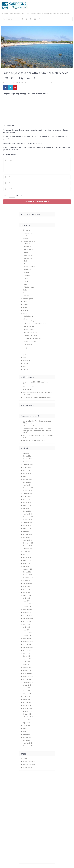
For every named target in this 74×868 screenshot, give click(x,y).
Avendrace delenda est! (40, 426)
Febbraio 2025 (27, 479)
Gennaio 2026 (27, 456)
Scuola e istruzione (30, 341)
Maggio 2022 (27, 560)
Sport (25, 355)
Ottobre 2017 (27, 714)
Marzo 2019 (26, 665)
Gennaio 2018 (27, 705)
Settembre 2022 (28, 549)
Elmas (26, 252)
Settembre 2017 (28, 717)
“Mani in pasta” (27, 390)
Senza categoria (28, 352)
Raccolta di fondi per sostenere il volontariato (37, 398)
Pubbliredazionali (28, 316)
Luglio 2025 (26, 471)
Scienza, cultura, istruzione (33, 338)
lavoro (25, 308)
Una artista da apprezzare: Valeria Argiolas (37, 422)
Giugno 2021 (27, 592)
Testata (25, 364)
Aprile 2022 (26, 563)
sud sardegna (27, 361)
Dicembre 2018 (27, 674)
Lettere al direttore (31, 333)
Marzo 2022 (26, 566)
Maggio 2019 (27, 659)
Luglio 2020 (26, 624)
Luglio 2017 (26, 723)
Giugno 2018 (27, 691)
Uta (25, 284)
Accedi (25, 759)
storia (25, 358)
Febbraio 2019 (27, 668)
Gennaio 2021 (27, 607)
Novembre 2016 (28, 746)
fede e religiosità (28, 299)
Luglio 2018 (26, 688)
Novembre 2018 (28, 676)
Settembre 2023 (28, 523)
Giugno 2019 (27, 656)
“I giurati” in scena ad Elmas (39, 440)
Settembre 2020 (28, 618)
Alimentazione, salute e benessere (35, 324)
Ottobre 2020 (27, 616)
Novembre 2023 (28, 517)
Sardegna (26, 347)
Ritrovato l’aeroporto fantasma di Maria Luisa (38, 437)
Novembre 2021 (28, 578)
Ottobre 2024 (27, 491)
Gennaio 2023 (27, 537)
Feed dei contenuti (29, 762)
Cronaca (42, 83)
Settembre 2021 (28, 584)
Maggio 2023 (27, 529)
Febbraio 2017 (27, 737)
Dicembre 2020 (28, 610)
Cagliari (25, 290)
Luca (24, 436)
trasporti (26, 366)
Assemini (27, 244)
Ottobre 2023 (27, 520)
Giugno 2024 (27, 503)
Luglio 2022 (26, 555)
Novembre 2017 (28, 711)
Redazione (8, 83)
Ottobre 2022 (27, 546)
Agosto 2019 (27, 650)
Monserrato (28, 258)
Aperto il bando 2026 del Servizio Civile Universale (35, 383)
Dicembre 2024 (28, 485)
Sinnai (26, 281)
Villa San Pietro (29, 287)
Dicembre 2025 (27, 459)
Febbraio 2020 (27, 633)
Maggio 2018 (27, 694)
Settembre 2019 (28, 647)
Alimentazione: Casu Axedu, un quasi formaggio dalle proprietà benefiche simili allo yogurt (37, 431)
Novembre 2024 (28, 488)
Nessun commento (58, 83)
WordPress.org (27, 767)
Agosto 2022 (27, 552)
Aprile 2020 (26, 627)
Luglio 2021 (26, 589)
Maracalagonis (29, 255)
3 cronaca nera (27, 233)
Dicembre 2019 (27, 639)
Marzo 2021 (26, 601)
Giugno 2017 (27, 726)
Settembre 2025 (28, 465)
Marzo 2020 (27, 630)
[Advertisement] (37, 110)
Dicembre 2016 (27, 743)
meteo (26, 349)
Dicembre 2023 (27, 514)
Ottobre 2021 (27, 581)
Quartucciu (28, 270)
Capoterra (28, 247)
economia (26, 296)
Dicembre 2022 (27, 540)
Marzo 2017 (26, 734)
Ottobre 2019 (27, 645)
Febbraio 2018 (27, 703)
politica (25, 313)
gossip (25, 302)
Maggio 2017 (27, 729)
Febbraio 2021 (27, 604)
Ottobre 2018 (27, 679)
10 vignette (26, 230)
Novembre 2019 (28, 642)
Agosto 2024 (27, 497)
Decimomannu (29, 250)
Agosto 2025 (27, 468)
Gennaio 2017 (27, 740)
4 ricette (26, 236)
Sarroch (27, 273)
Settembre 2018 (28, 682)
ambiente (26, 239)
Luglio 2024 (26, 500)
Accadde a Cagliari (30, 321)
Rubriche (25, 319)
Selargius (27, 276)
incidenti (25, 305)
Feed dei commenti (29, 765)
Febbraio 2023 (27, 534)
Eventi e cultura (29, 330)
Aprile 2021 (26, 598)
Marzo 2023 (26, 532)
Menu (67, 3)
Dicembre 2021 (27, 575)
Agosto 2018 (27, 685)
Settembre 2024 (28, 494)
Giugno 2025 (27, 474)
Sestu (26, 279)
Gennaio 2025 (27, 482)
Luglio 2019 (26, 653)
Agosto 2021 (27, 587)
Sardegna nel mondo (31, 336)
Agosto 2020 (27, 621)
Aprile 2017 (26, 732)
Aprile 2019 (26, 662)
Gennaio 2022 (27, 572)
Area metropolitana (33, 83)
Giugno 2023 (27, 526)
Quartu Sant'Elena (30, 267)
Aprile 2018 (26, 697)
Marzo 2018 (26, 700)
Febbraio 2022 (27, 569)
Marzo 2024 (27, 508)
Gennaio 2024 (27, 511)
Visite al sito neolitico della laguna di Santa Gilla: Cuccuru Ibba (38, 394)
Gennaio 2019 (27, 671)
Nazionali (25, 310)
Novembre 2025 (28, 462)
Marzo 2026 (26, 453)
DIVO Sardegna (29, 327)
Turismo (25, 369)
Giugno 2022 (27, 558)
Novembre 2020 (28, 613)
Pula (47, 83)
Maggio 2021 (27, 595)
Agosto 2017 (27, 720)
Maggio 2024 (27, 505)
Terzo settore (29, 344)
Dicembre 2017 (27, 708)
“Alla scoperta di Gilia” (30, 387)
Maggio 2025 (27, 476)
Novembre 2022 (28, 543)
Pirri (26, 261)
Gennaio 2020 (27, 636)
